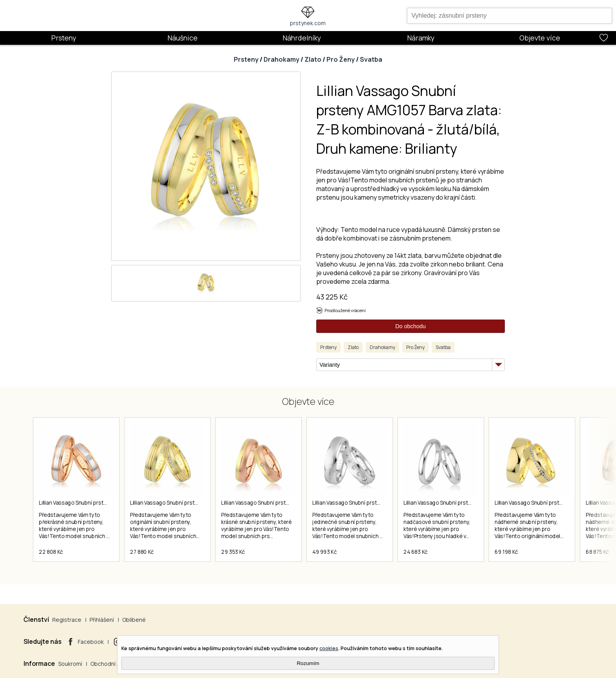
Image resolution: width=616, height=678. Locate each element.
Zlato (313, 59)
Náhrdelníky (302, 38)
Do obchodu (411, 326)
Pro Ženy (341, 59)
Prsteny (64, 38)
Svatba (371, 59)
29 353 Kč (233, 552)
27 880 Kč (142, 552)
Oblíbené (134, 620)
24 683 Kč (416, 552)
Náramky (421, 38)
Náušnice (182, 38)
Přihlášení (102, 620)
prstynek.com (308, 23)
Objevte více (540, 38)
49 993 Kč (325, 552)
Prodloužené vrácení (345, 310)
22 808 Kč (51, 552)
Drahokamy (281, 59)
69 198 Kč (506, 552)
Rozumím (308, 663)
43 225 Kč (332, 297)
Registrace (67, 620)
